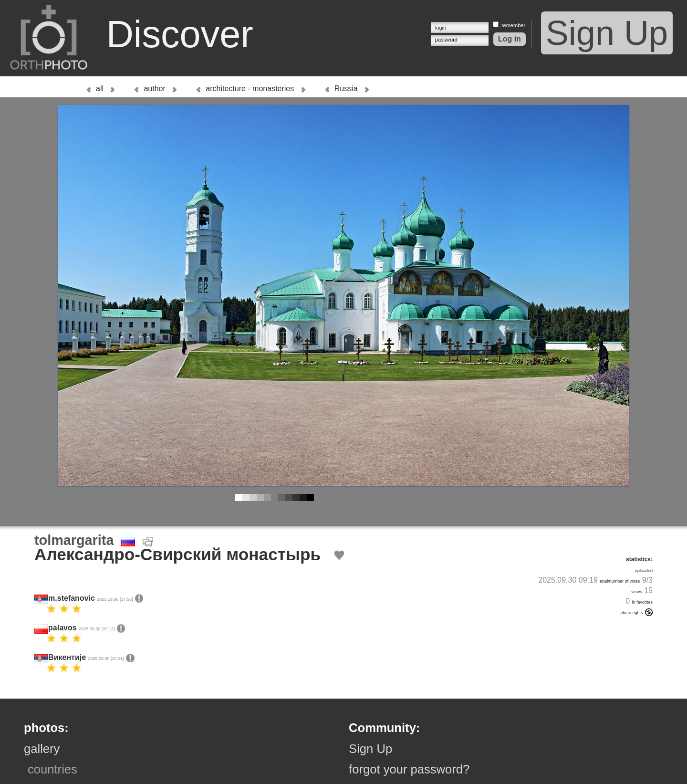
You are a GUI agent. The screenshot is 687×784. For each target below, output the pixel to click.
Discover (180, 34)
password (446, 40)
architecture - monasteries (250, 89)
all (100, 89)
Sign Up (607, 33)
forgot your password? (409, 769)
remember (513, 25)
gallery (42, 749)
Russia (346, 89)
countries (52, 769)
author (154, 89)
